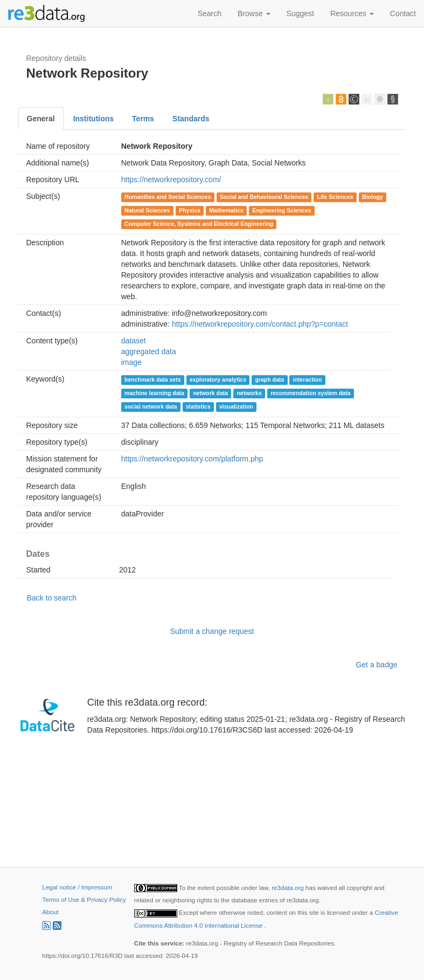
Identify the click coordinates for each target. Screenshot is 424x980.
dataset (134, 341)
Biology (373, 197)
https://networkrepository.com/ (171, 180)
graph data (270, 379)
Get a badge (376, 665)
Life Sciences (335, 197)
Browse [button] (254, 13)
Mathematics (226, 210)
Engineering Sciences (281, 210)
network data (210, 393)
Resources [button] (352, 13)
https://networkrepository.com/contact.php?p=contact (260, 324)
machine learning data (154, 393)
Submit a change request (212, 631)
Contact (403, 13)
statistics (198, 406)
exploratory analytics (218, 379)
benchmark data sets (152, 379)
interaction (308, 379)
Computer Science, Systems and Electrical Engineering (199, 224)
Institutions (93, 119)
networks (249, 393)
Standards (191, 119)
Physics (190, 210)
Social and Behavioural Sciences (264, 197)
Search (210, 13)
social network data (151, 406)
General (41, 119)
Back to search (52, 598)
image (131, 362)
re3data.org (289, 888)
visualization (236, 406)
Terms (143, 119)
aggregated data (149, 351)
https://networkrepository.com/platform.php (192, 459)
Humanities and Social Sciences (168, 197)
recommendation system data (310, 393)
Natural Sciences (147, 210)
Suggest (300, 13)
